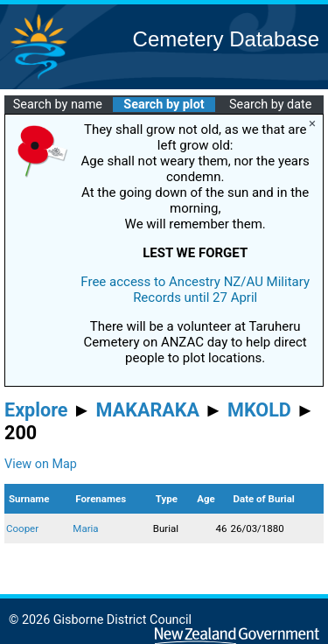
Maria (85, 528)
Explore (36, 410)
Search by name (58, 105)
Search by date (270, 105)
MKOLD (259, 410)
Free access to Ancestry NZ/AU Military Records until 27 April (195, 290)
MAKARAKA (148, 410)
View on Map (41, 464)
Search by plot (164, 105)
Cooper (22, 528)
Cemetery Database (226, 39)
